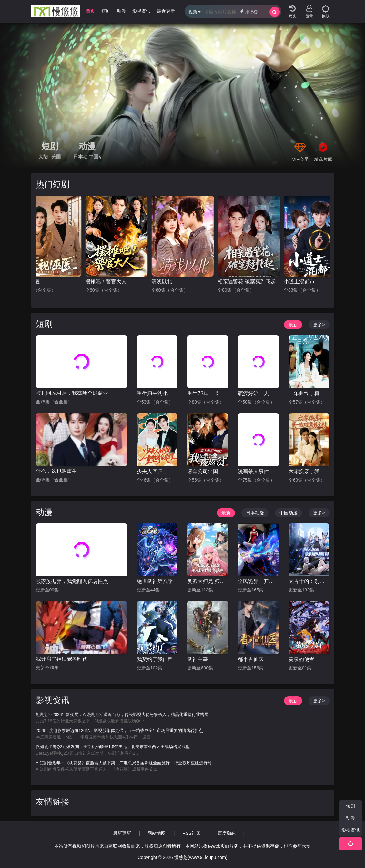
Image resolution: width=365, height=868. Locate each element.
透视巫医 (29, 282)
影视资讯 (53, 700)
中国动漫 (95, 156)
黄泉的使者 (301, 659)
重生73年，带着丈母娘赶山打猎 (208, 393)
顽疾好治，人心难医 (258, 393)
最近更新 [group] (166, 11)
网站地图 (157, 833)
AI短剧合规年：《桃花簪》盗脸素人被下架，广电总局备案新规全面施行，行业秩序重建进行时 (124, 763)
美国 (56, 156)
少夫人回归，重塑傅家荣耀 (157, 471)
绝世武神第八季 (155, 581)
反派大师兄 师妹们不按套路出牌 (208, 581)
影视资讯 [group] (141, 11)
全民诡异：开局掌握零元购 (258, 581)
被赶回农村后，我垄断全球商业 (72, 393)
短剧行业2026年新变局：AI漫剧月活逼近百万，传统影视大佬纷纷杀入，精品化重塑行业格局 (122, 714)
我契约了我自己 (155, 659)
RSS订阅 (192, 833)
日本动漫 (80, 156)
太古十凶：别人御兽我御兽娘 (309, 581)
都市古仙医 (251, 659)
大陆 (43, 156)
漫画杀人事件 (253, 471)
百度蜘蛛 (227, 833)
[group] (182, 95)
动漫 (87, 146)
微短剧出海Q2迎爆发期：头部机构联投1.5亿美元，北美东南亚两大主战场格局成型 (113, 747)
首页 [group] (90, 11)
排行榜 (249, 11)
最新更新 (122, 833)
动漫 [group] (121, 11)
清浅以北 (162, 282)
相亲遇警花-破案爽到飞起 (247, 282)
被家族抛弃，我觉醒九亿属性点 (72, 581)
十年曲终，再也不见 (309, 393)
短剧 (50, 146)
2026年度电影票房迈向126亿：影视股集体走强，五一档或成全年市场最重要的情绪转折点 (120, 731)
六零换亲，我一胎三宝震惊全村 (309, 471)
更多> (319, 325)
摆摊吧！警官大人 (106, 282)
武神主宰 (198, 659)
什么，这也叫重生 (56, 471)
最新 (293, 325)
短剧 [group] (106, 11)
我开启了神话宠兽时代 (62, 659)
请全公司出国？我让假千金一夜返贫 (208, 471)
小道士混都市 (299, 282)
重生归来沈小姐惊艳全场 (157, 393)
